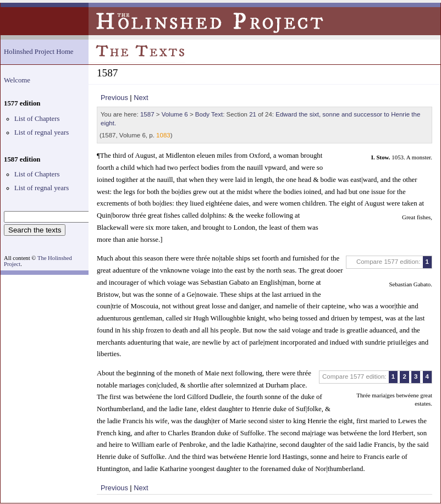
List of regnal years (42, 132)
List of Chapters (37, 119)
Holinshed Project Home (39, 52)
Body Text (209, 114)
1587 (147, 114)
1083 (163, 135)
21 (253, 114)
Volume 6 (175, 114)
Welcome (17, 80)
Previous (114, 98)
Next (141, 98)
